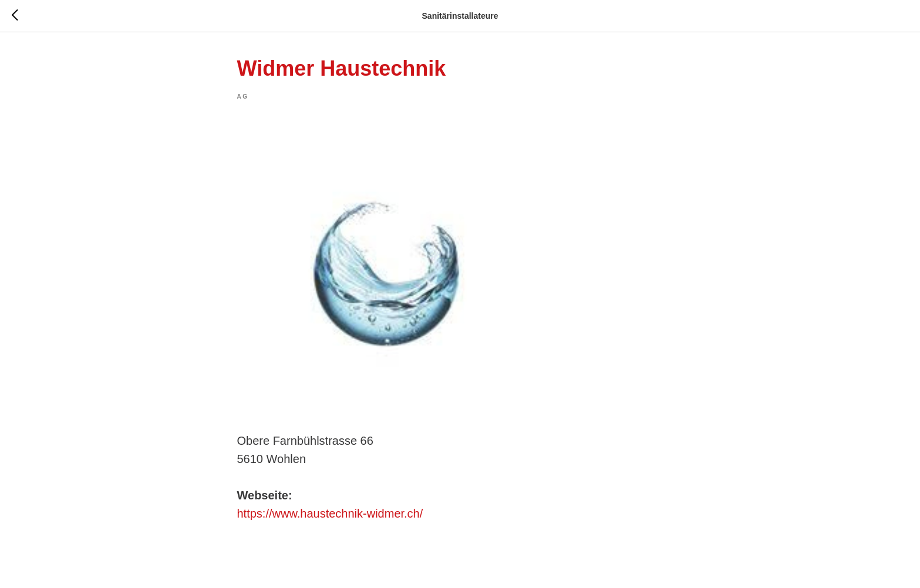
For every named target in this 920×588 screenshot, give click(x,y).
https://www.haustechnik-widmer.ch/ (330, 513)
